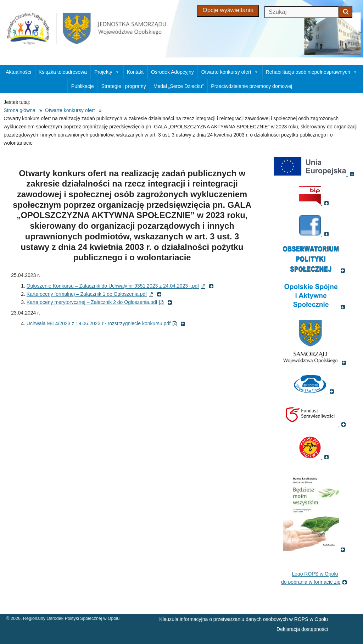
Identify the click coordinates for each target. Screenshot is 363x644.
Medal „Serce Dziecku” (179, 86)
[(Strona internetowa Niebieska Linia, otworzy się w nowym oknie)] (315, 391)
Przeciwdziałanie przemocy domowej (252, 86)
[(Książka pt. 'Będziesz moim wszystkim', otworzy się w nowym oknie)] (315, 549)
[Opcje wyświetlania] (228, 11)
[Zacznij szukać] (346, 12)
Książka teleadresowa (63, 72)
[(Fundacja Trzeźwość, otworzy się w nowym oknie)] (315, 457)
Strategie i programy (124, 86)
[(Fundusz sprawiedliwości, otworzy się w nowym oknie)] (315, 424)
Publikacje (83, 86)
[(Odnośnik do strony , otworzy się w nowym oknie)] (315, 307)
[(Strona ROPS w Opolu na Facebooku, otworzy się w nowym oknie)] (315, 234)
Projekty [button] (107, 72)
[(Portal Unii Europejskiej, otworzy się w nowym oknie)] (315, 174)
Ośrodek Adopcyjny (172, 72)
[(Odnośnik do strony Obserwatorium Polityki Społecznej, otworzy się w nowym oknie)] (315, 270)
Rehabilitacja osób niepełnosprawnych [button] (312, 72)
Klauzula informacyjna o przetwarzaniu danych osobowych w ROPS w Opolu (243, 619)
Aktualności (18, 72)
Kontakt (135, 72)
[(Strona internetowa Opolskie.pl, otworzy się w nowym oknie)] (315, 362)
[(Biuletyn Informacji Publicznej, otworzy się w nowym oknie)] (315, 203)
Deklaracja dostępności (302, 629)
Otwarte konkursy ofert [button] (230, 72)
